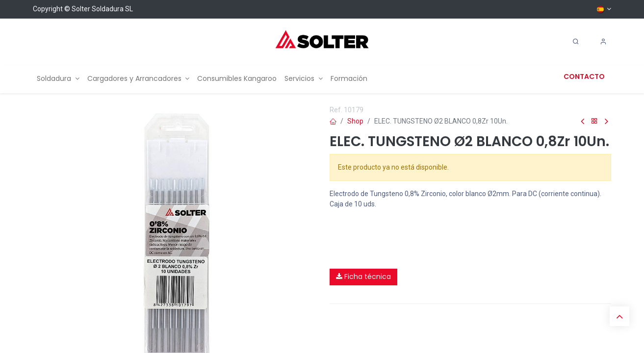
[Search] (576, 42)
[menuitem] (58, 79)
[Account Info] (603, 42)
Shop (355, 121)
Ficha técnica (363, 277)
